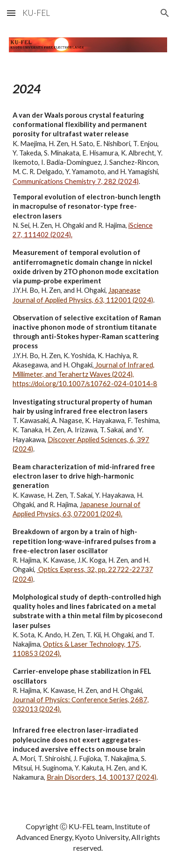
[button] (11, 13)
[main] (88, 435)
